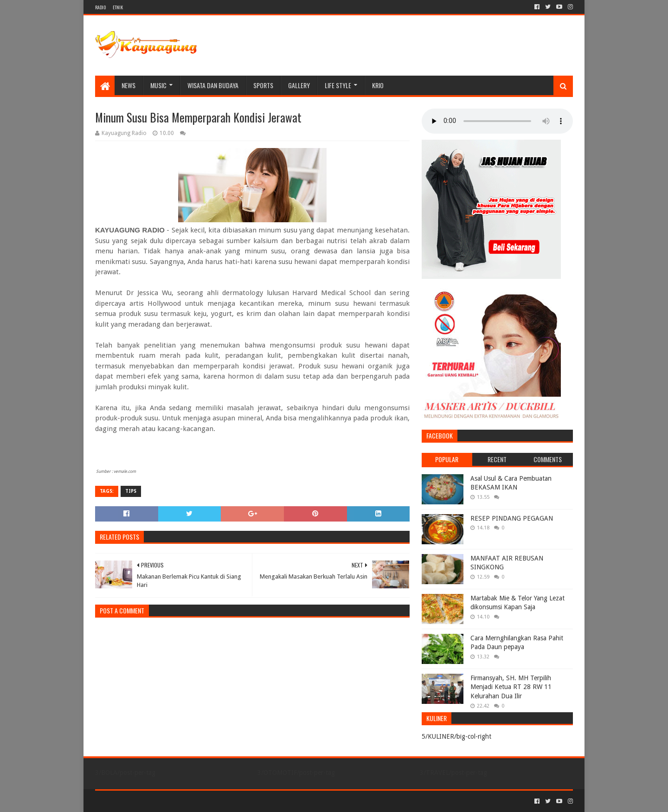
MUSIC (158, 85)
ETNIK (118, 7)
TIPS (131, 491)
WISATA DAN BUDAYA (213, 85)
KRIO (378, 85)
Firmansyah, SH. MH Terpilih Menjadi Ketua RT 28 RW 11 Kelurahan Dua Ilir (511, 687)
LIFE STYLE (338, 85)
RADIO (100, 7)
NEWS (128, 85)
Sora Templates (147, 801)
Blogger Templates (200, 801)
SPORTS (263, 85)
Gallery (299, 85)
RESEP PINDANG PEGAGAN (512, 518)
